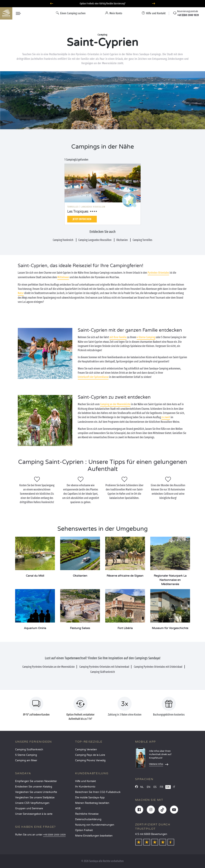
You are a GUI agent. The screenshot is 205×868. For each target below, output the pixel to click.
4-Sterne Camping (146, 337)
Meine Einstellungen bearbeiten (94, 836)
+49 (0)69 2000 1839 (54, 835)
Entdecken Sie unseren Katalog (34, 787)
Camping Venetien (86, 750)
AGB (78, 808)
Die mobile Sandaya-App (90, 798)
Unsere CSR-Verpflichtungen (32, 803)
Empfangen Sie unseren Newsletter (36, 781)
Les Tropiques (78, 212)
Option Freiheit (84, 830)
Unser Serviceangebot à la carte (34, 814)
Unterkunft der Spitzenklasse (93, 377)
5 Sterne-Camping (26, 755)
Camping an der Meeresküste (115, 404)
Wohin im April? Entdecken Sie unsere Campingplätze (102, 4)
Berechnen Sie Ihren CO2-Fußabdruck (98, 792)
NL (142, 787)
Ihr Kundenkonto (85, 787)
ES (155, 787)
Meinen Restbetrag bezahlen (92, 803)
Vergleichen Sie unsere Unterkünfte (36, 792)
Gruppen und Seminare (29, 808)
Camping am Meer (26, 760)
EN (149, 787)
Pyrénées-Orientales (158, 273)
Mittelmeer (63, 277)
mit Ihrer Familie (118, 337)
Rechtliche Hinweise (87, 814)
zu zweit (166, 417)
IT (174, 787)
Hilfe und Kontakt (86, 781)
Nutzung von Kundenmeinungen (95, 825)
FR (161, 787)
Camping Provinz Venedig (90, 760)
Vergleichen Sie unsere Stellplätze (35, 798)
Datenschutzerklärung (88, 819)
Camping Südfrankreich (29, 750)
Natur (21, 293)
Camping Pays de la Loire (90, 755)
